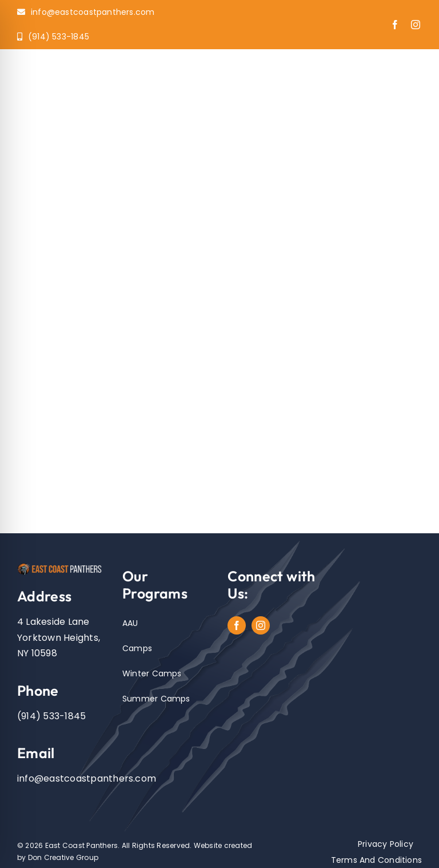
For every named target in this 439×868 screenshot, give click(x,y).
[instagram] (416, 25)
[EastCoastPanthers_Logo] (62, 566)
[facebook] (395, 25)
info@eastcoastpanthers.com (87, 778)
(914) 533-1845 (51, 716)
